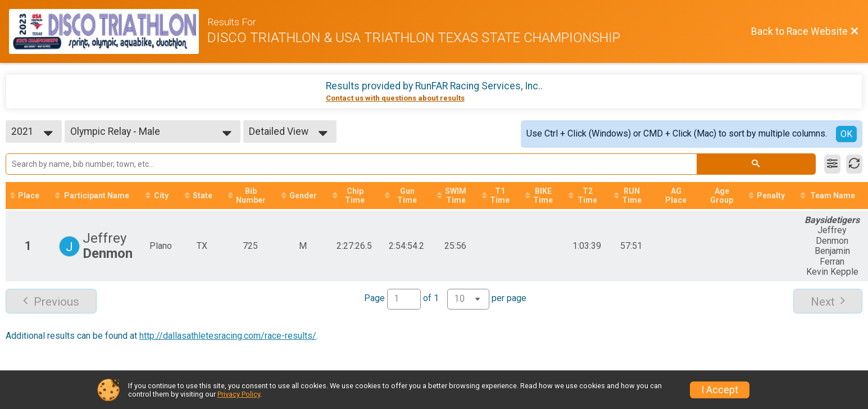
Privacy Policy (239, 394)
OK (846, 134)
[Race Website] (108, 31)
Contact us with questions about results (395, 98)
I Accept (720, 390)
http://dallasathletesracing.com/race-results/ (228, 336)
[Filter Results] (832, 164)
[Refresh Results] (854, 164)
